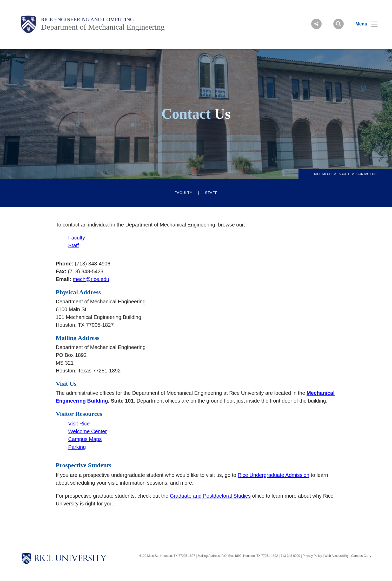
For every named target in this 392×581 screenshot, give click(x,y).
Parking (77, 447)
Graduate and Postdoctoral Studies (210, 496)
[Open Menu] (363, 24)
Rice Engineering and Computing (87, 19)
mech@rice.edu (91, 279)
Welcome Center (88, 431)
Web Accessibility (336, 556)
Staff (211, 193)
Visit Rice (79, 424)
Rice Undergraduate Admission (274, 475)
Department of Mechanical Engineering (103, 27)
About (344, 174)
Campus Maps (85, 439)
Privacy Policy (312, 556)
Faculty (184, 193)
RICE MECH (323, 174)
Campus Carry (361, 556)
